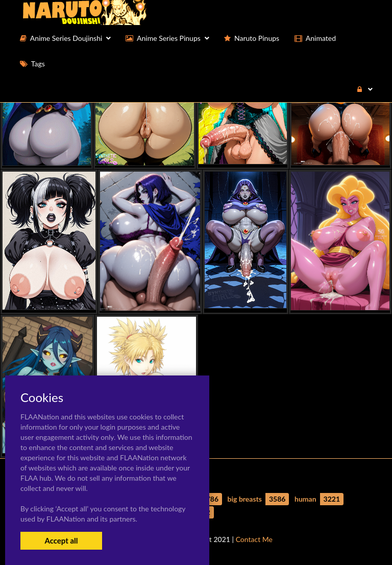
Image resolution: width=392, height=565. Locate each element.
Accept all (61, 540)
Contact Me (254, 539)
